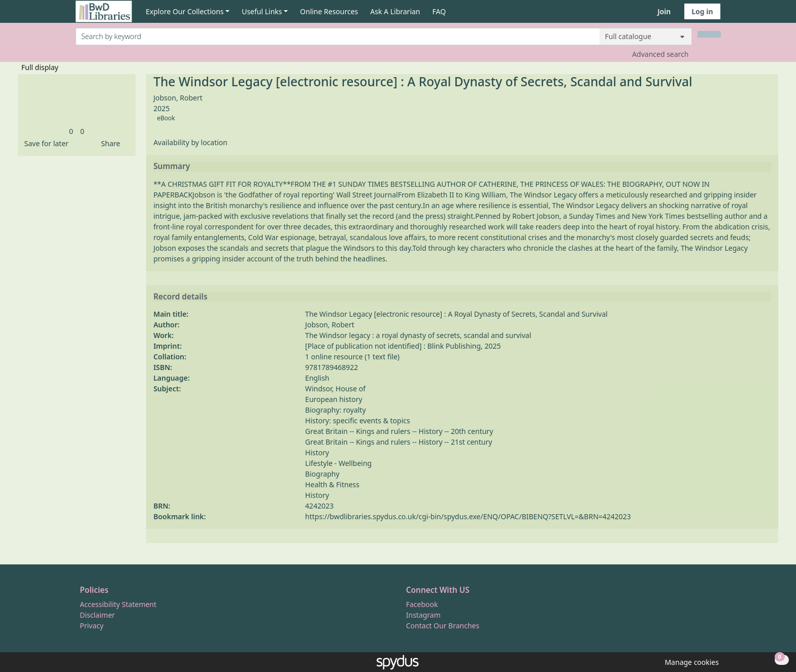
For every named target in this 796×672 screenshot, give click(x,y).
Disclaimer (97, 615)
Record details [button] (180, 297)
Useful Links (262, 11)
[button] (45, 143)
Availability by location (190, 142)
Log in (702, 11)
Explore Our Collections (185, 11)
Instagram (423, 615)
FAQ (439, 11)
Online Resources (329, 11)
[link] (71, 131)
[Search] (709, 34)
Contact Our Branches (443, 626)
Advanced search (660, 54)
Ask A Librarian (395, 11)
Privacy (92, 626)
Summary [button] (172, 166)
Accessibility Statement (118, 604)
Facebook (422, 604)
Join (664, 11)
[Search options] (646, 37)
